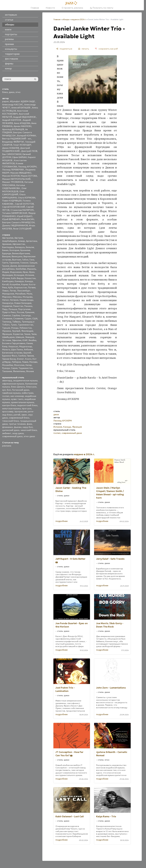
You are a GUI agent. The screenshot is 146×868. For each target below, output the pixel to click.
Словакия (7, 318)
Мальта (6, 350)
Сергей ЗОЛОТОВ (24, 204)
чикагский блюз (29, 430)
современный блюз (19, 418)
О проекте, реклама (72, 8)
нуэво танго (17, 399)
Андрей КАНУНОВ (12, 120)
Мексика (17, 297)
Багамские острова (12, 353)
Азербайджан (10, 241)
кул (4, 390)
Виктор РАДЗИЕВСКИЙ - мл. (17, 139)
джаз (12, 92)
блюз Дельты (18, 387)
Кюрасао (13, 346)
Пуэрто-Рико (9, 312)
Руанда (6, 368)
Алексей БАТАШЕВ (21, 108)
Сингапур (26, 315)
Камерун (19, 281)
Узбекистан (26, 328)
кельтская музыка (11, 408)
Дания (14, 266)
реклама (7, 446)
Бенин (5, 250)
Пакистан (18, 306)
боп (9, 390)
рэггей (17, 415)
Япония (30, 371)
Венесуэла (17, 256)
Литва (13, 291)
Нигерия (14, 300)
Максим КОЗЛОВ (11, 176)
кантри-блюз (9, 405)
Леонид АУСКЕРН (27, 167)
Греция (33, 263)
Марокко (7, 297)
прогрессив (21, 412)
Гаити (5, 263)
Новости (50, 8)
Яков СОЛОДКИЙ (22, 229)
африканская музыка (13, 384)
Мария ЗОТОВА (29, 176)
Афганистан (19, 244)
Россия (20, 312)
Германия (14, 263)
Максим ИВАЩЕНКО (21, 173)
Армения (7, 244)
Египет (21, 359)
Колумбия (15, 284)
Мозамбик (8, 365)
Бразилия (25, 250)
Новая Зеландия (23, 303)
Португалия (24, 309)
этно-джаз (29, 436)
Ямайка (32, 340)
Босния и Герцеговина (14, 343)
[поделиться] (64, 49)
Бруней (27, 353)
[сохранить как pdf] (106, 49)
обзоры (66, 20)
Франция (7, 334)
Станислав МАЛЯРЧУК (22, 210)
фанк (29, 424)
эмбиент (7, 433)
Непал (5, 300)
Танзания (7, 371)
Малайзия (20, 294)
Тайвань (17, 322)
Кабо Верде (17, 278)
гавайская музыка (11, 393)
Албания (28, 350)
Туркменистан (26, 325)
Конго (28, 359)
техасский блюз (11, 421)
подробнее (62, 521)
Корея (24, 284)
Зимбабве (21, 269)
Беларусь (20, 247)
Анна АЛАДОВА (22, 123)
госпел (6, 396)
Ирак (25, 272)
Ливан (5, 291)
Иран (32, 272)
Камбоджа (8, 281)
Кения (30, 343)
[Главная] (72, 3)
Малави (33, 362)
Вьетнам (17, 260)
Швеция (20, 337)
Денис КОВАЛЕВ (11, 148)
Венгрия (6, 256)
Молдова (28, 297)
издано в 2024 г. (79, 20)
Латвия (32, 287)
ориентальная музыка (22, 402)
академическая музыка (25, 381)
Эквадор (30, 337)
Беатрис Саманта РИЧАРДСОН (18, 222)
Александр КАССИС (13, 105)
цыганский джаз (11, 430)
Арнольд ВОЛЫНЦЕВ (13, 129)
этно (18, 92)
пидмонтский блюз (27, 405)
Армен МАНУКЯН (22, 126)
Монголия (19, 365)
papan (5, 101)
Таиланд (7, 322)
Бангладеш (8, 247)
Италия (6, 278)
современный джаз (12, 436)
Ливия (25, 362)
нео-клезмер (17, 396)
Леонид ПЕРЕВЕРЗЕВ (13, 170)
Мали (29, 294)
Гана (32, 260)
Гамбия (22, 356)
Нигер (29, 365)
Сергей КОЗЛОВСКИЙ (14, 207)
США (35, 318)
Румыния (30, 312)
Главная (35, 8)
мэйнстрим (28, 393)
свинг (24, 415)
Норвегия (7, 306)
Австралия (8, 238)
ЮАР (25, 340)
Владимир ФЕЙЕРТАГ (13, 142)
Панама (28, 306)
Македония (8, 294)
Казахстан (30, 278)
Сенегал (7, 315)
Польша (13, 309)
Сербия (16, 315)
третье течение (17, 424)
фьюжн (18, 427)
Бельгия (30, 247)
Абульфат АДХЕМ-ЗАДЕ (23, 101)
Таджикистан (26, 368)
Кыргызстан (21, 287)
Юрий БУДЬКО (25, 216)
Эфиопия (17, 340)
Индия (6, 272)
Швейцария (8, 337)
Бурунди (7, 253)
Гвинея (30, 356)
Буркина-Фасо (10, 356)
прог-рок (27, 408)
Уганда (15, 328)
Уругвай (16, 331)
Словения (18, 318)
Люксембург (24, 291)
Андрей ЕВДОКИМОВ (25, 117)
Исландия (19, 275)
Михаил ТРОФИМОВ (13, 182)
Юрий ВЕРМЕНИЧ (11, 219)
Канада (29, 281)
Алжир (21, 241)
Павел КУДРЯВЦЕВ (12, 201)
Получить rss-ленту (102, 8)
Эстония (7, 340)
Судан (28, 318)
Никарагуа (8, 303)
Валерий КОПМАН (27, 136)
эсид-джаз (18, 433)
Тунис (14, 325)
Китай (5, 284)
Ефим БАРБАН (20, 157)
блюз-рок (31, 387)
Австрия (19, 238)
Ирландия (7, 275)
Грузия (6, 266)
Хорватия (18, 334)
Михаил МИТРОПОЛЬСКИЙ (16, 179)
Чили (34, 334)
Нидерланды (26, 300)
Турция (6, 328)
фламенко (8, 427)
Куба (11, 287)
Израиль (32, 269)
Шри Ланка (17, 350)
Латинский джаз (21, 390)
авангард (7, 381)
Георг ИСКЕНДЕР (22, 145)
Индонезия (16, 272)
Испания (30, 275)
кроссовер (8, 412)
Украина (7, 331)
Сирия (14, 368)
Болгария (14, 250)
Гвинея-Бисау (9, 359)
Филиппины (19, 371)
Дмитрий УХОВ (29, 151)
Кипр (5, 346)
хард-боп (28, 427)
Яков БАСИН (28, 219)
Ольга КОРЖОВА (27, 198)
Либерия (16, 362)
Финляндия (27, 331)
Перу (5, 309)
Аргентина (32, 241)
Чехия (27, 334)
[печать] (84, 49)
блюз (5, 92)
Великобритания (21, 253)
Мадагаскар (26, 346)
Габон (25, 260)
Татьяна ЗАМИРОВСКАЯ (15, 213)
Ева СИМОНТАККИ (12, 154)
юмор (8, 69)
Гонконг (24, 263)
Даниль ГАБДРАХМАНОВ (15, 225)
